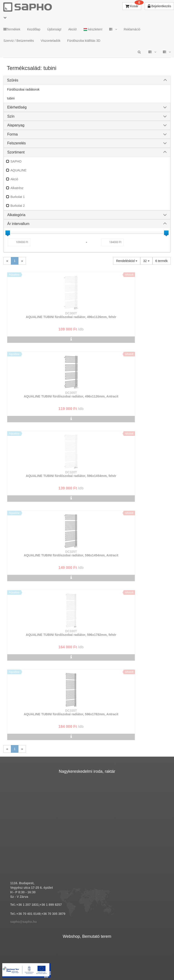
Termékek (12, 29)
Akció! (72, 29)
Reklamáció (132, 29)
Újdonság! (54, 29)
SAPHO (16, 161)
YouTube (96, 966)
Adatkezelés (98, 962)
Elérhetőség (17, 107)
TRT (49, 962)
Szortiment (16, 152)
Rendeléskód (127, 261)
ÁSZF (78, 962)
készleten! (93, 29)
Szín (11, 116)
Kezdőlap (34, 29)
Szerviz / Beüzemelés (19, 41)
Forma (12, 134)
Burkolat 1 (18, 197)
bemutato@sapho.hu (26, 848)
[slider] (8, 233)
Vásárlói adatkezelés (128, 962)
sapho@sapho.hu (23, 683)
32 (146, 261)
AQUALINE (18, 170)
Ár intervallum (18, 224)
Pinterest (70, 966)
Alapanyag (16, 125)
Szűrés (13, 80)
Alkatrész (17, 188)
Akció (14, 179)
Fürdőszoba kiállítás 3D (84, 41)
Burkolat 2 (18, 206)
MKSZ (63, 962)
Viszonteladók (51, 41)
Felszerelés (17, 143)
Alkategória (16, 215)
